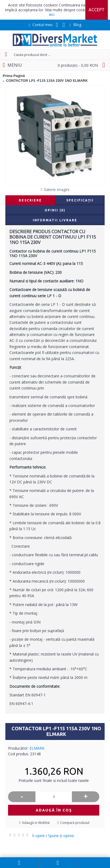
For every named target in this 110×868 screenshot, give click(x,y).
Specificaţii (80, 200)
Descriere (30, 200)
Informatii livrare (55, 220)
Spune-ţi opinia (61, 836)
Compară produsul (75, 823)
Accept (97, 10)
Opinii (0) (55, 210)
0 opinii (38, 836)
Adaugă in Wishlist (36, 823)
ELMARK (37, 748)
